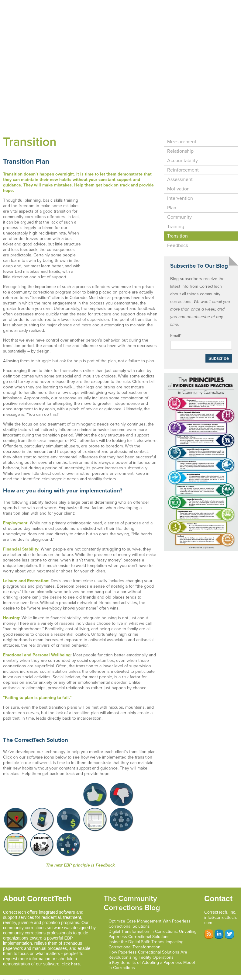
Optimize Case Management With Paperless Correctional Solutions (150, 895)
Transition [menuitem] (177, 207)
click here (71, 935)
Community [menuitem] (179, 188)
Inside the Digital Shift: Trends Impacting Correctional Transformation (146, 916)
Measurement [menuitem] (182, 113)
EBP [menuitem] (226, 6)
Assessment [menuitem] (180, 151)
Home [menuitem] (74, 6)
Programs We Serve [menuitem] (191, 6)
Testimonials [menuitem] (79, 18)
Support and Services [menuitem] (140, 6)
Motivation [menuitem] (178, 160)
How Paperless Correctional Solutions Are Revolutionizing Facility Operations (148, 926)
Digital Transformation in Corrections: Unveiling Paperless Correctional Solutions (153, 905)
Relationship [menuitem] (180, 122)
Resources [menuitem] (164, 18)
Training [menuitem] (176, 198)
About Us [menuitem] (133, 18)
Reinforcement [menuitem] (183, 141)
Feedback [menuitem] (178, 217)
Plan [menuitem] (172, 179)
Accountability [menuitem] (182, 132)
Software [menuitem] (100, 6)
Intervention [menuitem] (180, 169)
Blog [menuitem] (107, 18)
